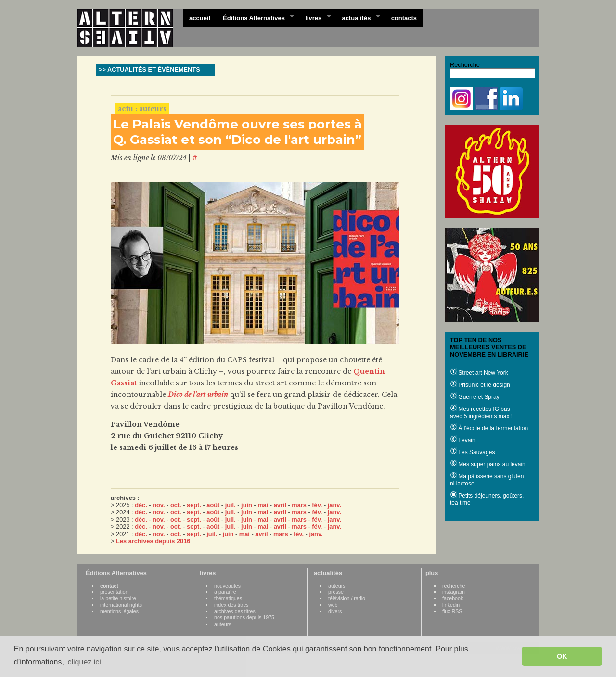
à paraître (225, 592)
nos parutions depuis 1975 (244, 617)
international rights (121, 605)
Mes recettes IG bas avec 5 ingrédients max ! (481, 413)
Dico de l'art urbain (198, 395)
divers (335, 611)
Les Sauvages (472, 452)
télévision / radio (347, 598)
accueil (200, 18)
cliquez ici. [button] (85, 662)
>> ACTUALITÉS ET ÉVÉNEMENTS (149, 70)
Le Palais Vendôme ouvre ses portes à (237, 124)
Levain (463, 440)
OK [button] (562, 656)
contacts (404, 18)
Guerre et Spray (475, 397)
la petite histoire (118, 598)
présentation (114, 592)
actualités (358, 17)
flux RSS (452, 611)
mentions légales (119, 611)
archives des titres (235, 611)
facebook (453, 598)
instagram (454, 592)
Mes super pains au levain (488, 464)
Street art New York (479, 373)
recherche (454, 586)
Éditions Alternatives (255, 17)
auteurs (223, 624)
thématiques (228, 598)
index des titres (231, 605)
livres (315, 17)
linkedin (451, 605)
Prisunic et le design (480, 385)
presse (336, 592)
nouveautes (227, 586)
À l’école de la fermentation (489, 428)
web (333, 605)
